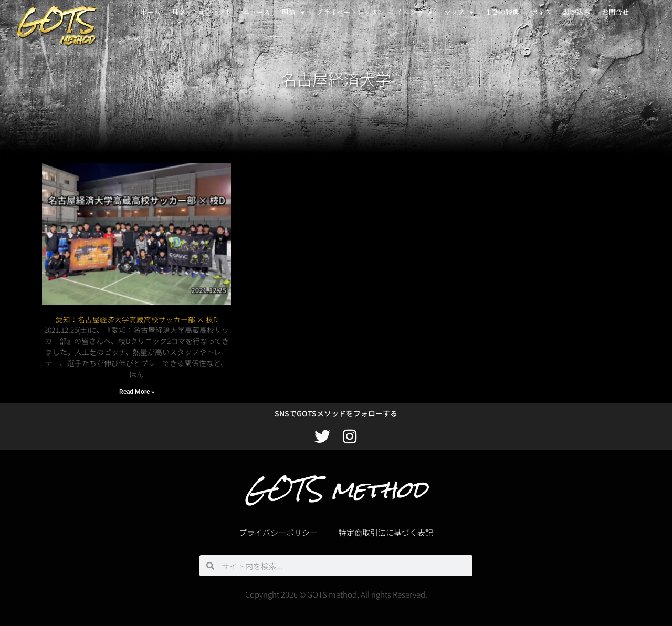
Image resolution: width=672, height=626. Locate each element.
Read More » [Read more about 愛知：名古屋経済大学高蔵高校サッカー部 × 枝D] (137, 392)
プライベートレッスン (350, 12)
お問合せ (615, 12)
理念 (179, 12)
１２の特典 (502, 12)
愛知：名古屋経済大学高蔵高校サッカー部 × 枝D (137, 319)
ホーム (150, 12)
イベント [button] (414, 12)
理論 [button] (293, 12)
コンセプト (214, 12)
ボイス (541, 12)
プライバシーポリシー (278, 532)
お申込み (576, 12)
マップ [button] (459, 12)
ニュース (256, 12)
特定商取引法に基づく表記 (386, 532)
